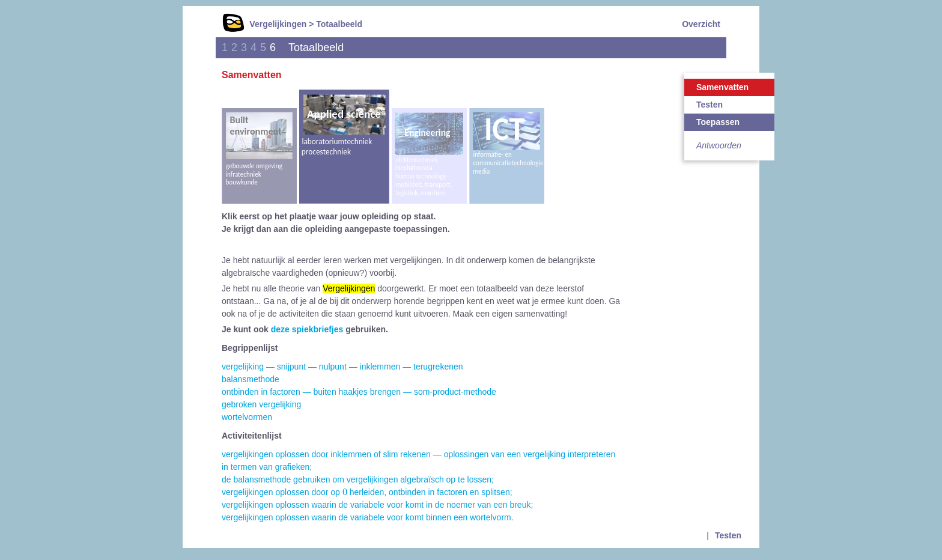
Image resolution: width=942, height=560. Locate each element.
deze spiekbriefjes (307, 329)
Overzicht (701, 24)
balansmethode (251, 379)
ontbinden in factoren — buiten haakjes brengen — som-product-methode (359, 392)
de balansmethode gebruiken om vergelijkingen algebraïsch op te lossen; (358, 479)
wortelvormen (247, 417)
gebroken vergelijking (261, 404)
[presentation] (345, 492)
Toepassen (718, 122)
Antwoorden (719, 145)
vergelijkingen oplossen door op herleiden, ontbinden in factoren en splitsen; (367, 492)
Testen (710, 105)
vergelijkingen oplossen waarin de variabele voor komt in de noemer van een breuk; (377, 505)
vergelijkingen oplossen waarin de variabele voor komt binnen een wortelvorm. (368, 517)
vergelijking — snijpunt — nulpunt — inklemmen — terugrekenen (342, 367)
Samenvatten (722, 87)
